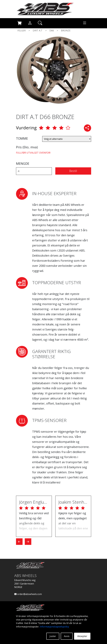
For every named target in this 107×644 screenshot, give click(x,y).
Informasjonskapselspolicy (54, 627)
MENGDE (23, 163)
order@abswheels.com (28, 594)
